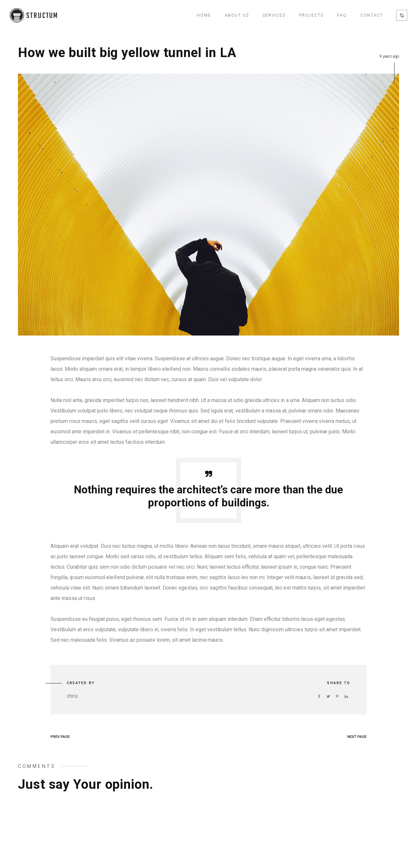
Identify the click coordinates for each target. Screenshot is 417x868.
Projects (311, 15)
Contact (372, 15)
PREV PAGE (60, 737)
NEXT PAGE (357, 737)
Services (274, 15)
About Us (237, 15)
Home (204, 15)
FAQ (342, 15)
